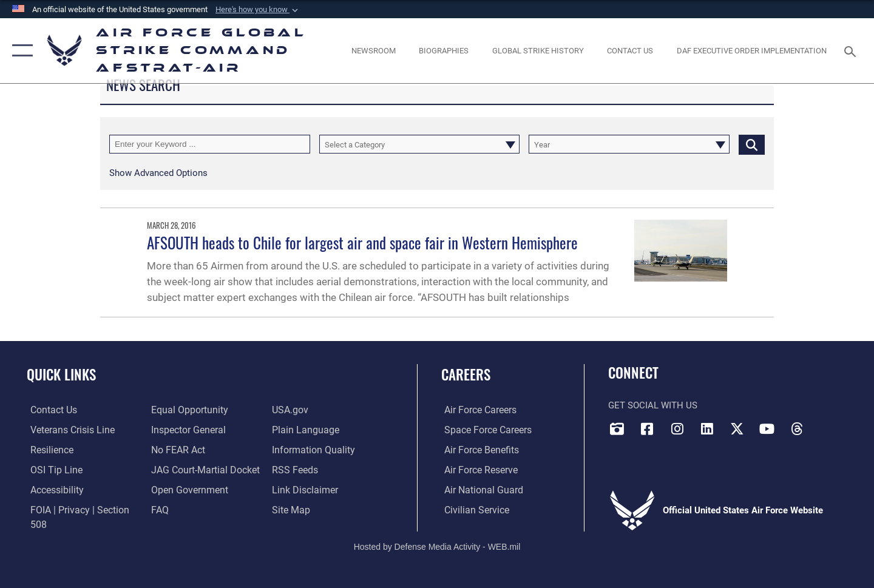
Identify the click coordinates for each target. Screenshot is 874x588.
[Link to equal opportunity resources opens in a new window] (186, 410)
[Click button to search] (752, 144)
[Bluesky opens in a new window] (827, 425)
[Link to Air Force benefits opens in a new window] (477, 450)
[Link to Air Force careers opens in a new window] (477, 410)
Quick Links (61, 374)
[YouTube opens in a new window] (767, 428)
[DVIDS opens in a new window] (617, 428)
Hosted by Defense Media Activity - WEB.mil (437, 538)
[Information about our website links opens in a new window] (305, 489)
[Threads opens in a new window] (797, 428)
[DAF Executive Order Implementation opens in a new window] (752, 51)
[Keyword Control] (210, 144)
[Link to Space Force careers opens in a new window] (483, 430)
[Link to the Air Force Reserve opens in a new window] (477, 469)
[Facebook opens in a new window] (647, 428)
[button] (258, 10)
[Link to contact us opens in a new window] (49, 410)
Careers (466, 374)
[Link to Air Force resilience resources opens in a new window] (48, 450)
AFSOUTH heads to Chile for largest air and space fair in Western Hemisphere (362, 242)
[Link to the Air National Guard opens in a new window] (479, 489)
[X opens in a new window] (737, 428)
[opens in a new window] (53, 489)
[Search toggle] (852, 50)
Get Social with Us (653, 405)
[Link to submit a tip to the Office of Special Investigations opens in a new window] (51, 469)
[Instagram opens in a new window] (677, 428)
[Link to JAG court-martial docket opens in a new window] (202, 469)
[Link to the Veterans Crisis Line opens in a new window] (68, 430)
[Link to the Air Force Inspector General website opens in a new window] (186, 430)
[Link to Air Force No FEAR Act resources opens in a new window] (176, 450)
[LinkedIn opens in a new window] (707, 428)
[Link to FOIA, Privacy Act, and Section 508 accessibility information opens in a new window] (82, 509)
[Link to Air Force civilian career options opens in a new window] (472, 509)
